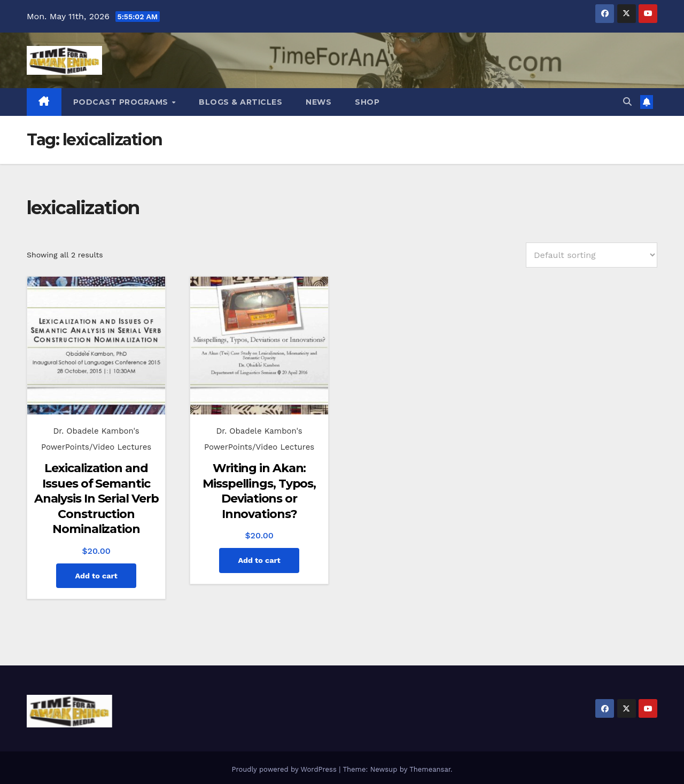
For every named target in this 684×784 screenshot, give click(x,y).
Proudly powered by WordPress (285, 769)
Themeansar (430, 769)
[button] (627, 102)
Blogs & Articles (240, 102)
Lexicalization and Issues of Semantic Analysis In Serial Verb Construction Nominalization (96, 499)
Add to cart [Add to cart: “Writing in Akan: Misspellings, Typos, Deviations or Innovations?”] (259, 560)
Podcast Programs (122, 102)
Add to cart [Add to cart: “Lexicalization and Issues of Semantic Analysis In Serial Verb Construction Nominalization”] (96, 576)
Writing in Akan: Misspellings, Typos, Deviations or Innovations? (259, 491)
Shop (367, 102)
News (318, 102)
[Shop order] (592, 255)
